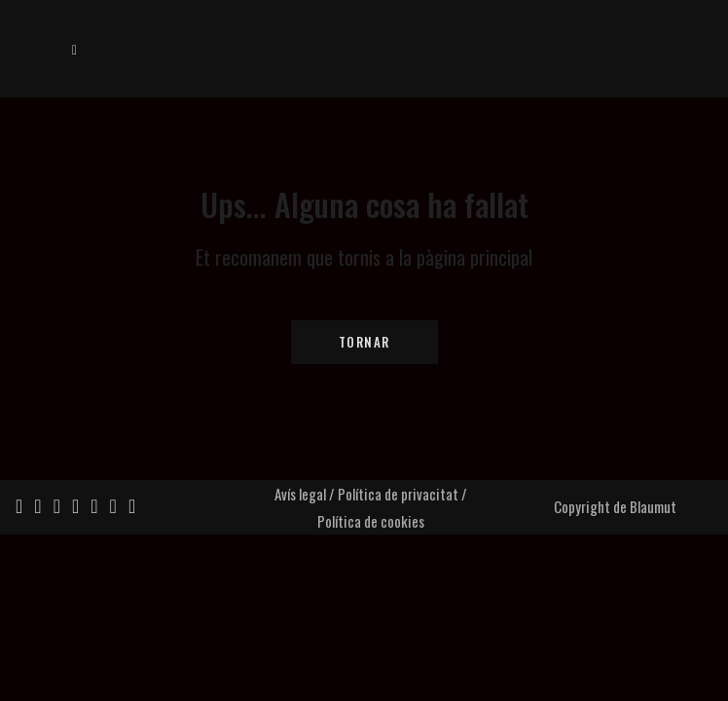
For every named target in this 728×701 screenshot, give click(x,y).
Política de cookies (371, 521)
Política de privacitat (398, 494)
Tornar (364, 342)
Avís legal (300, 494)
